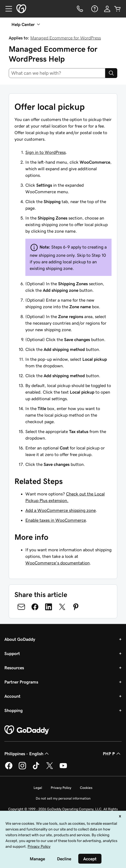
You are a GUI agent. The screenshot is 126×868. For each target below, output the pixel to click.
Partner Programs (21, 682)
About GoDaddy (20, 639)
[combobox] (57, 73)
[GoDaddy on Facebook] (9, 768)
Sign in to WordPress (46, 152)
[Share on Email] (21, 607)
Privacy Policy (61, 788)
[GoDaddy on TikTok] (36, 768)
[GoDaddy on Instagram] (22, 768)
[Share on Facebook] (35, 607)
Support (12, 653)
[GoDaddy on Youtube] (63, 768)
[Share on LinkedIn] (49, 607)
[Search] (111, 73)
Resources (14, 668)
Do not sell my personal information (63, 798)
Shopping (13, 710)
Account (12, 696)
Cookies (86, 788)
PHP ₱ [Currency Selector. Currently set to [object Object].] (112, 754)
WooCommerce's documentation (58, 563)
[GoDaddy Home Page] (27, 730)
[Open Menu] (7, 9)
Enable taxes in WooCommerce (56, 520)
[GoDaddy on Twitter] (50, 768)
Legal (38, 788)
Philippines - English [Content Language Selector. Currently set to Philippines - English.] (27, 754)
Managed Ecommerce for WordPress (66, 38)
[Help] (94, 9)
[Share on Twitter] (62, 607)
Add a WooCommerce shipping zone (61, 510)
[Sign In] (107, 9)
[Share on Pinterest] (76, 607)
